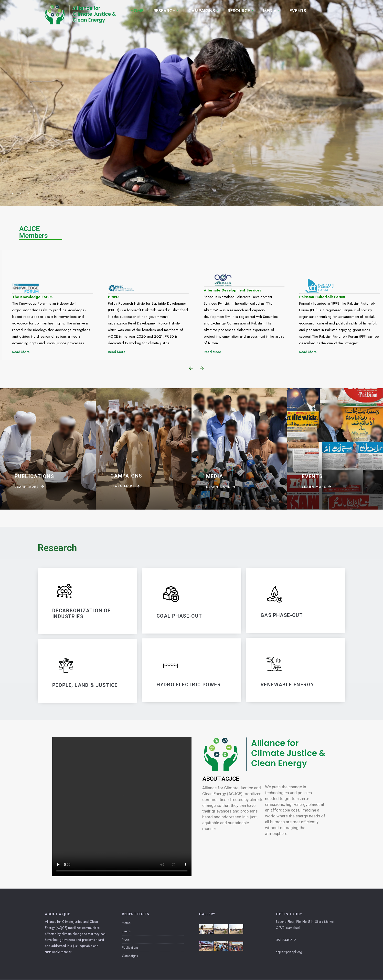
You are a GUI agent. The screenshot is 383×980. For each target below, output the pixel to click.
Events (126, 931)
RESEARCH (165, 11)
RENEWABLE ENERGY (287, 685)
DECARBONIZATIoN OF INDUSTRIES (81, 613)
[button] (191, 368)
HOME (137, 11)
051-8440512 (286, 940)
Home (126, 923)
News (126, 939)
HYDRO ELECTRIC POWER (189, 685)
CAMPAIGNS (202, 11)
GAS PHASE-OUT (282, 615)
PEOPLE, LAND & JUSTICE (85, 685)
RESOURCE (239, 11)
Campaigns (130, 956)
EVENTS (298, 11)
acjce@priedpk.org (289, 952)
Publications (130, 947)
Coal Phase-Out (179, 616)
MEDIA (270, 11)
